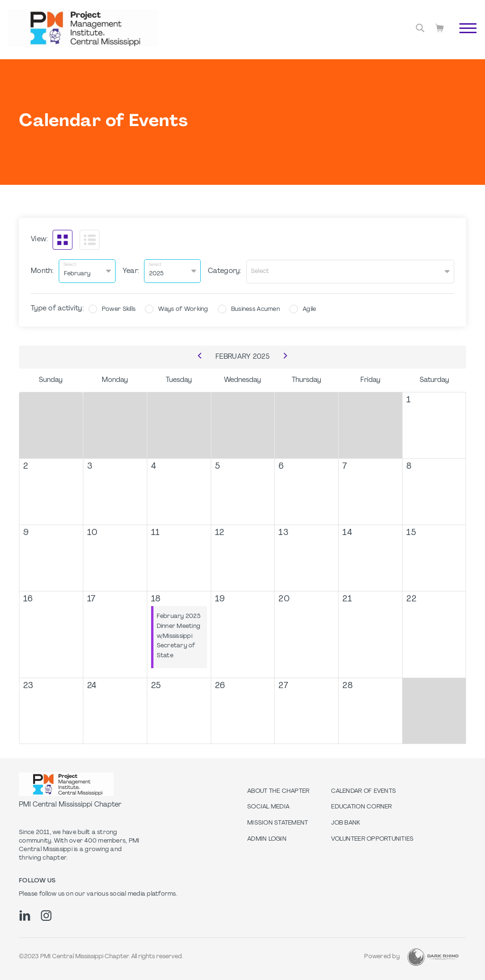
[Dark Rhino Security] (433, 956)
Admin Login (267, 838)
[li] (25, 915)
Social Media (268, 807)
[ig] (46, 915)
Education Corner (361, 807)
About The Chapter (278, 790)
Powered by (382, 956)
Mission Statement (278, 822)
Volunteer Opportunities (372, 838)
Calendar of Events (364, 790)
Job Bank (346, 822)
